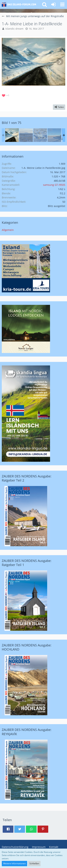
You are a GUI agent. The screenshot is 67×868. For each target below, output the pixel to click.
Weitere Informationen (14, 863)
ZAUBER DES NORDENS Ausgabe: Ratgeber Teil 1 (27, 563)
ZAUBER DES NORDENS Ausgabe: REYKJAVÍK (27, 732)
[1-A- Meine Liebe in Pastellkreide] (12, 135)
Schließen (34, 863)
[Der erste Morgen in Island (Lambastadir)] (26, 135)
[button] (62, 4)
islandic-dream (14, 29)
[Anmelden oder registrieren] (53, 4)
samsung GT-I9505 (54, 185)
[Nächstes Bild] (60, 62)
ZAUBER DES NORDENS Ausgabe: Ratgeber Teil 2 (27, 478)
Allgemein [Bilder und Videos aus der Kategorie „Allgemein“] (8, 230)
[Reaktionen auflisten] (6, 95)
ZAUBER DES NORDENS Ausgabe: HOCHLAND (27, 647)
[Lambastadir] (40, 135)
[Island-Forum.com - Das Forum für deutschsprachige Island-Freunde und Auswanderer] (20, 4)
